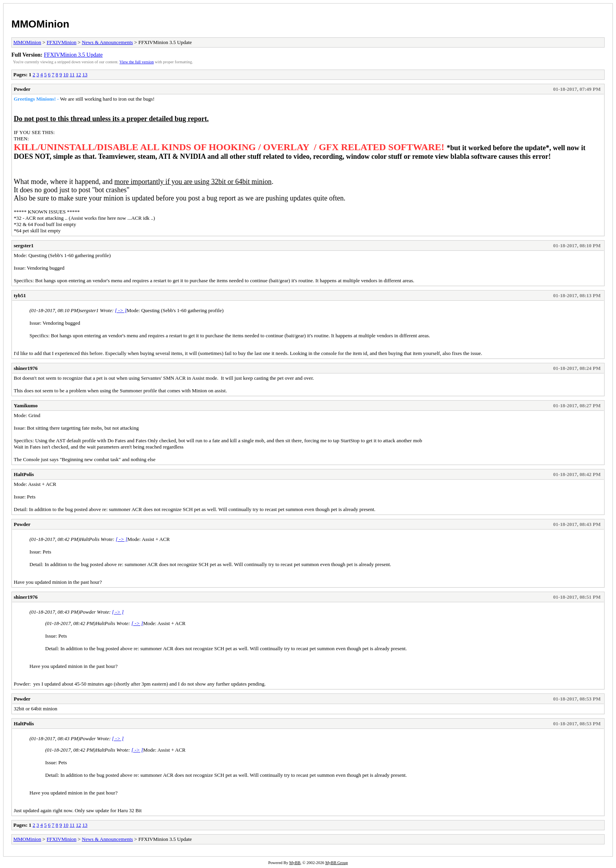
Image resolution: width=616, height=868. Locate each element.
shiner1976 (26, 368)
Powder (22, 89)
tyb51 (20, 295)
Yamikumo (26, 405)
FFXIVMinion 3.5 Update (73, 55)
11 (72, 74)
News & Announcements (107, 42)
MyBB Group (336, 863)
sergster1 (24, 246)
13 (85, 74)
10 (66, 74)
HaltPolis (24, 474)
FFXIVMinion (62, 42)
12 (78, 74)
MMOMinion (40, 24)
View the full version (137, 62)
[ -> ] (121, 310)
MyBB (295, 863)
